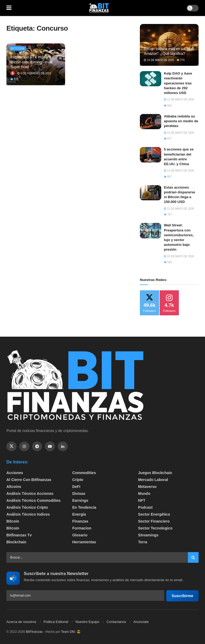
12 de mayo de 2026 (179, 99)
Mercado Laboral (153, 480)
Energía (79, 514)
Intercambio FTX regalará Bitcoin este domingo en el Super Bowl (31, 62)
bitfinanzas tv (19, 535)
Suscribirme (182, 596)
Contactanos (116, 622)
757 (168, 215)
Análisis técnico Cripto (27, 507)
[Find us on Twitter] (11, 446)
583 (168, 262)
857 (168, 177)
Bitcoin (18, 48)
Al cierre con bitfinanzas (29, 480)
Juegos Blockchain (155, 473)
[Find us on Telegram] (37, 446)
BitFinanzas (34, 632)
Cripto (78, 480)
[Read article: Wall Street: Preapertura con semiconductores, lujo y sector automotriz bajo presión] (151, 231)
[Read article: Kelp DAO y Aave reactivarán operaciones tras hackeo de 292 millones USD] (151, 79)
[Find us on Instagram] (24, 446)
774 (181, 60)
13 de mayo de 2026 (179, 133)
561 (168, 106)
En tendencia (84, 507)
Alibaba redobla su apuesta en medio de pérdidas (181, 121)
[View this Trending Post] (13, 73)
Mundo (144, 494)
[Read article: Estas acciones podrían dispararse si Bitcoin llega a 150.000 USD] (151, 193)
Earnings (80, 500)
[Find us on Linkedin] (63, 446)
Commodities (84, 473)
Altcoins (14, 487)
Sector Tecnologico (155, 528)
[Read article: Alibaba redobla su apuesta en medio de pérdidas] (151, 122)
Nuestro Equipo (88, 622)
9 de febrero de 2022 (34, 73)
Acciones (15, 473)
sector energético (154, 514)
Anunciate (141, 622)
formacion (82, 528)
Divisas (79, 494)
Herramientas (84, 542)
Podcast (145, 507)
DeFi (76, 487)
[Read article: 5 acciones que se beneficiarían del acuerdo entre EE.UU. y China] (151, 155)
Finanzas (80, 521)
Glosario (80, 535)
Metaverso (147, 487)
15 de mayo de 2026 (179, 256)
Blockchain (16, 542)
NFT (142, 500)
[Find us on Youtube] (50, 446)
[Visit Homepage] (99, 8)
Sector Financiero (154, 521)
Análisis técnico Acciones (30, 494)
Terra (143, 542)
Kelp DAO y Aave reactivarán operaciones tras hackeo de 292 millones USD (178, 83)
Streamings (148, 535)
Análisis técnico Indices (28, 514)
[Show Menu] (9, 8)
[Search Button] (193, 557)
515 (14, 79)
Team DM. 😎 (71, 632)
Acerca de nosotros (21, 622)
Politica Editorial (56, 622)
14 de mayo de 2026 (159, 60)
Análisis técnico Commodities (33, 500)
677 (168, 139)
